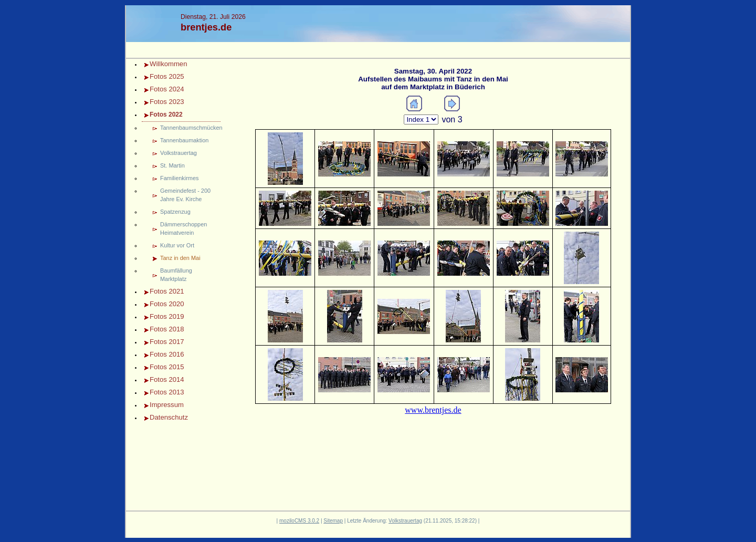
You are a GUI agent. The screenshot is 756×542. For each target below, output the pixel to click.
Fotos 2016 (167, 354)
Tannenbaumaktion (184, 140)
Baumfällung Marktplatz (176, 275)
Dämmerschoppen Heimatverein (183, 228)
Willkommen (168, 64)
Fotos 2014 (167, 379)
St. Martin (172, 165)
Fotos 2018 (167, 329)
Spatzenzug (175, 212)
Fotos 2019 (167, 316)
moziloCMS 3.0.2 (299, 521)
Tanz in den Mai (180, 258)
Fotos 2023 (167, 102)
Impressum (167, 405)
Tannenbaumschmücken (190, 128)
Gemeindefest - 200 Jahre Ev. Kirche (185, 195)
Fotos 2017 (167, 342)
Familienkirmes (180, 178)
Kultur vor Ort (177, 245)
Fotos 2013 (167, 392)
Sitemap (333, 521)
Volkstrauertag (178, 153)
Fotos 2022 (166, 114)
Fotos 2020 (167, 304)
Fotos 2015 (167, 367)
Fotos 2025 (167, 76)
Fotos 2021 (167, 291)
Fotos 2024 (167, 89)
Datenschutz (169, 417)
